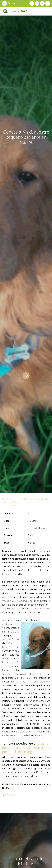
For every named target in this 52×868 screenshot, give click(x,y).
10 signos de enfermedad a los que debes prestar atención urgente (26, 747)
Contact (9, 3)
